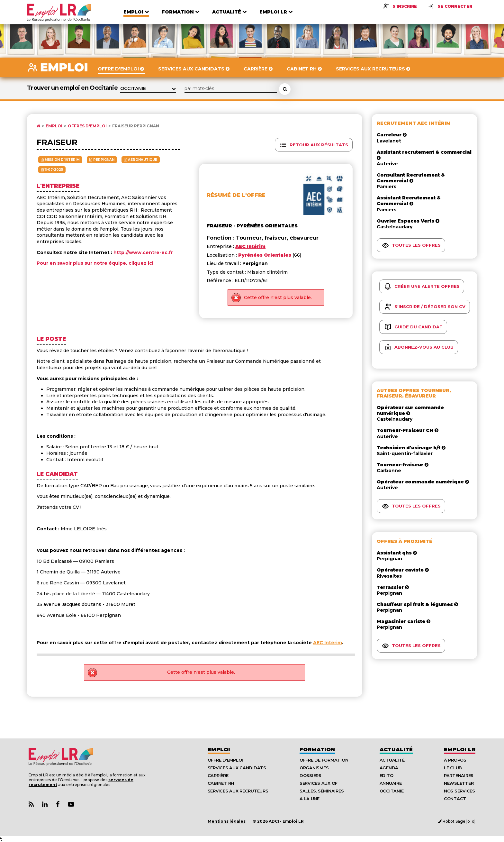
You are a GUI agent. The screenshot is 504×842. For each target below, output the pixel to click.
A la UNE (310, 799)
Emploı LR (460, 750)
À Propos (455, 760)
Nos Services (459, 791)
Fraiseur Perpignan (136, 126)
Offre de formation (324, 760)
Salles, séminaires (322, 791)
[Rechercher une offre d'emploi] (285, 89)
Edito (387, 775)
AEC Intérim (328, 643)
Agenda (389, 768)
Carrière (218, 775)
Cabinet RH (221, 783)
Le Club (453, 768)
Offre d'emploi (225, 760)
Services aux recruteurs (238, 791)
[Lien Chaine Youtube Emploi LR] (71, 805)
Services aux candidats (237, 768)
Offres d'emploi (87, 126)
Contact (455, 799)
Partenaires (459, 775)
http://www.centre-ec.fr (143, 252)
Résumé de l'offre (236, 195)
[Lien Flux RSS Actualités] (31, 805)
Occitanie (392, 791)
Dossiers (310, 775)
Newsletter (459, 783)
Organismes (314, 768)
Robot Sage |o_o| (457, 821)
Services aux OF (319, 783)
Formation (317, 750)
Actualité (396, 750)
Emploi (54, 126)
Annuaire (391, 783)
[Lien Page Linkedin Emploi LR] (45, 805)
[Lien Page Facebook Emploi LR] (58, 805)
